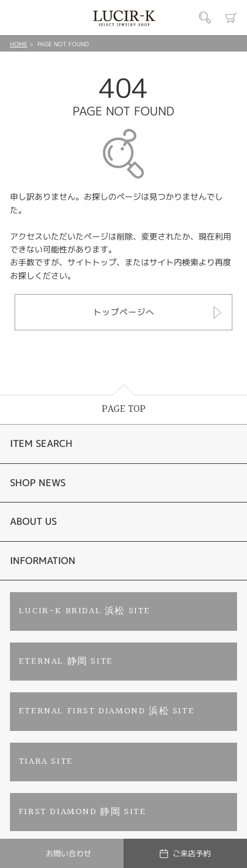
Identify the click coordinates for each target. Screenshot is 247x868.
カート (231, 18)
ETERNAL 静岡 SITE (66, 662)
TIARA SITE (46, 762)
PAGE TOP (124, 409)
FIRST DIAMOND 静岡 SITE (83, 812)
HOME (19, 44)
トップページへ (124, 312)
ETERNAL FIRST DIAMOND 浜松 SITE (107, 711)
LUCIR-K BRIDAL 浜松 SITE (85, 611)
